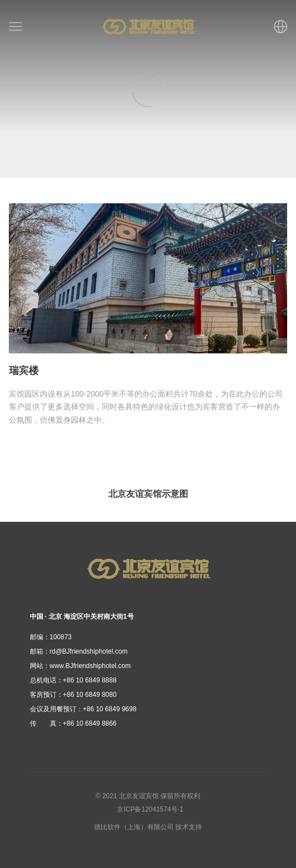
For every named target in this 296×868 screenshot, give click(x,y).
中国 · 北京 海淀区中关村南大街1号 (82, 617)
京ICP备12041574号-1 (150, 809)
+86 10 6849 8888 (73, 680)
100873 (51, 637)
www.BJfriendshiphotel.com (81, 666)
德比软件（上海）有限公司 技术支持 (148, 827)
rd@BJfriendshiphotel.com (79, 651)
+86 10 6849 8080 (73, 695)
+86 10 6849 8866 (73, 723)
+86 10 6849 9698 (83, 709)
